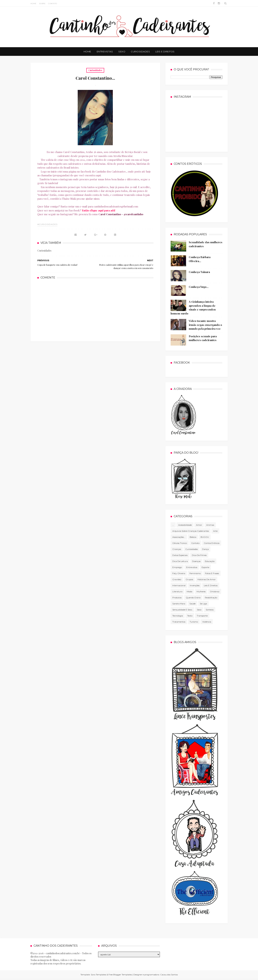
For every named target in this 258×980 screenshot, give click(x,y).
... (173, 525)
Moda (189, 591)
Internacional (179, 585)
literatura (177, 591)
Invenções (195, 585)
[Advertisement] (95, 310)
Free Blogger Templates (120, 975)
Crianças (177, 549)
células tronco (180, 543)
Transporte (202, 616)
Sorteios (210, 610)
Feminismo (195, 573)
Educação (210, 561)
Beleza (193, 537)
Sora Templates (98, 975)
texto (190, 616)
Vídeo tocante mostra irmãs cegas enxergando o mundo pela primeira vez (205, 325)
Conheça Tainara (199, 272)
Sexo (122, 52)
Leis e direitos (211, 585)
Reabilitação (211, 598)
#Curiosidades (47, 224)
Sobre (42, 4)
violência (207, 622)
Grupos (189, 579)
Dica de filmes (199, 555)
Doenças (196, 561)
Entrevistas (105, 52)
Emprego (177, 567)
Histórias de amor (207, 579)
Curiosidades (140, 52)
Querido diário (193, 598)
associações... (179, 537)
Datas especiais (180, 555)
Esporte (205, 567)
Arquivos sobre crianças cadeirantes (191, 531)
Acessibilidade (185, 525)
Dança (205, 549)
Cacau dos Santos (169, 975)
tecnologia (178, 616)
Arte (215, 531)
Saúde (193, 604)
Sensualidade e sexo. (182, 610)
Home (33, 4)
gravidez (177, 579)
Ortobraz (215, 591)
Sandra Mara (179, 604)
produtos (177, 598)
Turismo (194, 622)
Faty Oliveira (179, 573)
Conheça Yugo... (199, 287)
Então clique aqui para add (99, 210)
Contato (53, 4)
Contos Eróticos (212, 543)
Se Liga (203, 604)
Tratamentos (179, 622)
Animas (210, 525)
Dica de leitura (180, 561)
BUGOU (205, 537)
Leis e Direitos (165, 52)
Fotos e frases (212, 573)
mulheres (201, 591)
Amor (199, 525)
